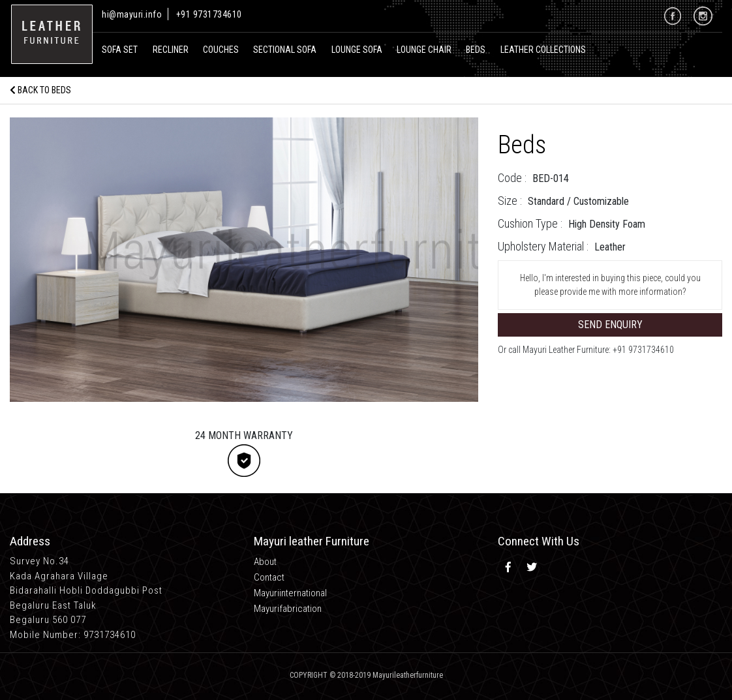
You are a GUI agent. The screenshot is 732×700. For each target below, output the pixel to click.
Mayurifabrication (288, 609)
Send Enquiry (610, 325)
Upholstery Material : (543, 246)
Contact (269, 577)
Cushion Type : (530, 223)
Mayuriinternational (290, 593)
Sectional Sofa (285, 50)
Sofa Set (120, 50)
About (265, 562)
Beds (476, 50)
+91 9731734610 (209, 14)
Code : (512, 178)
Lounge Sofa (357, 50)
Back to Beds (40, 90)
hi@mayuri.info (133, 14)
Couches (221, 50)
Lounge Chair (424, 50)
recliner (171, 50)
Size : (510, 201)
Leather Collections (543, 50)
